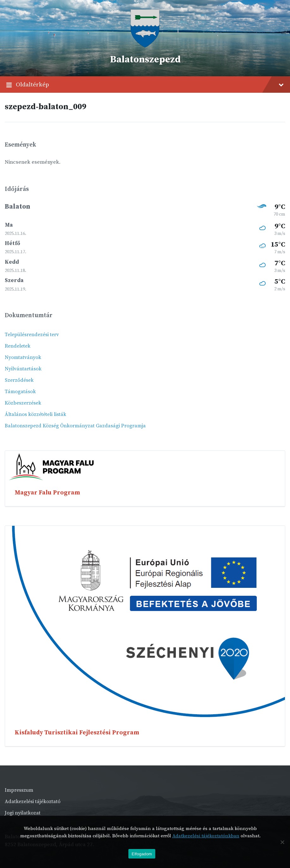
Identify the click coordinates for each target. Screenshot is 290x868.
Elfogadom (142, 854)
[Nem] (282, 842)
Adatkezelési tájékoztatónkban (206, 836)
